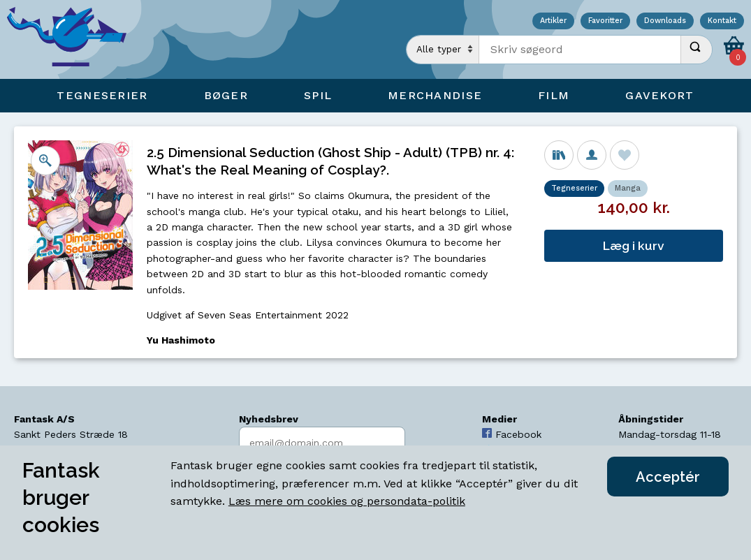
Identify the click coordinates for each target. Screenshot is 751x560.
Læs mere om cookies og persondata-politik (347, 501)
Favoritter (605, 21)
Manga (628, 188)
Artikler (553, 21)
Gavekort (659, 95)
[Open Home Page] (73, 39)
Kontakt (722, 21)
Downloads (665, 21)
